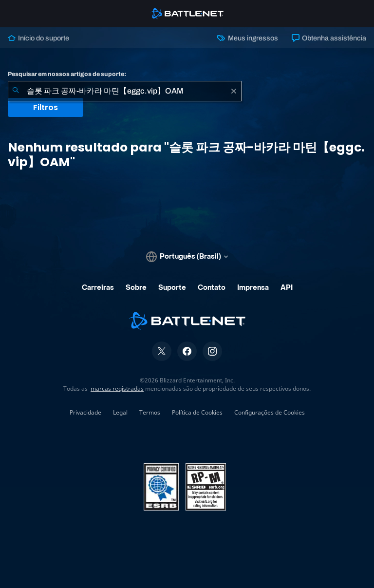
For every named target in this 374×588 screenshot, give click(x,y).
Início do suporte (38, 38)
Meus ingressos (247, 38)
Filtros (46, 107)
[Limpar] (234, 91)
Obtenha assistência (329, 38)
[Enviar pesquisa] (16, 91)
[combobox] (125, 91)
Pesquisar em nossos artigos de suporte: (67, 74)
